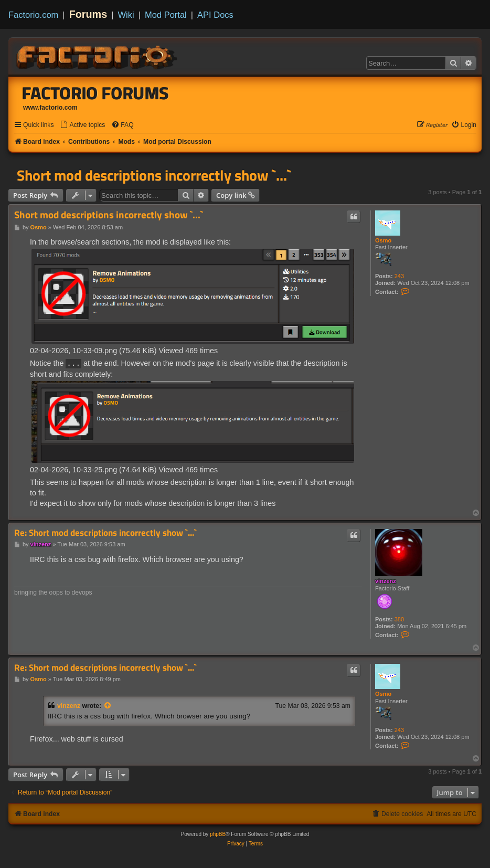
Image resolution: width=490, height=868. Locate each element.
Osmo (383, 240)
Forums (88, 14)
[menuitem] (82, 125)
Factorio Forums (95, 93)
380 (399, 619)
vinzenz (386, 580)
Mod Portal (166, 15)
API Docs (215, 15)
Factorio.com (33, 15)
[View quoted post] (108, 705)
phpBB (218, 834)
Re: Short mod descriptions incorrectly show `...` (105, 532)
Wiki (126, 15)
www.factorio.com (50, 108)
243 (399, 276)
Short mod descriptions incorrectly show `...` (154, 175)
